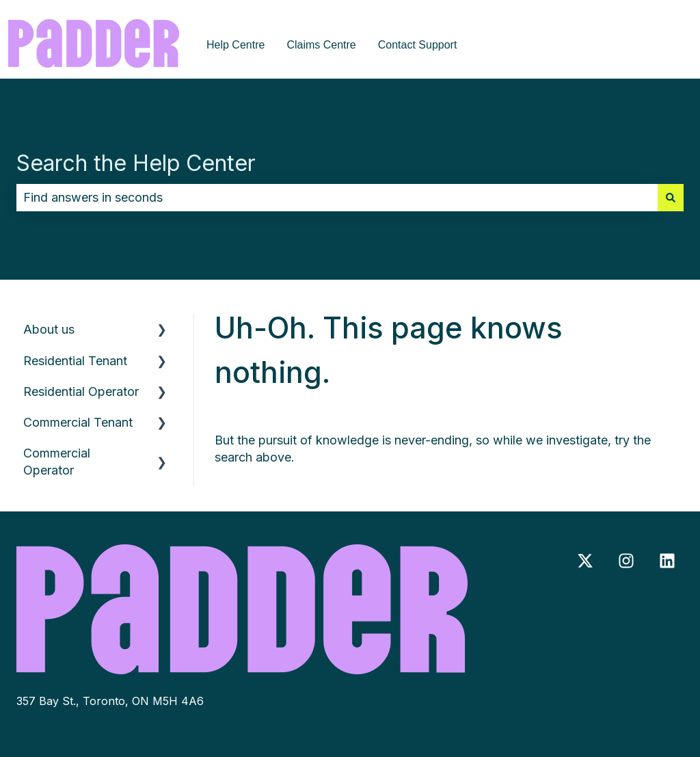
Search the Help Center (136, 163)
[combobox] (337, 198)
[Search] (671, 198)
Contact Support (418, 45)
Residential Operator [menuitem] (81, 391)
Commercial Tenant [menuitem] (78, 422)
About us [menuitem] (49, 329)
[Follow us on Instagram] (626, 561)
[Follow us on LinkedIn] (667, 561)
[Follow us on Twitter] (585, 561)
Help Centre (235, 45)
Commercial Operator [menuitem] (57, 462)
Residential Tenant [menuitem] (75, 361)
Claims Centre (321, 45)
